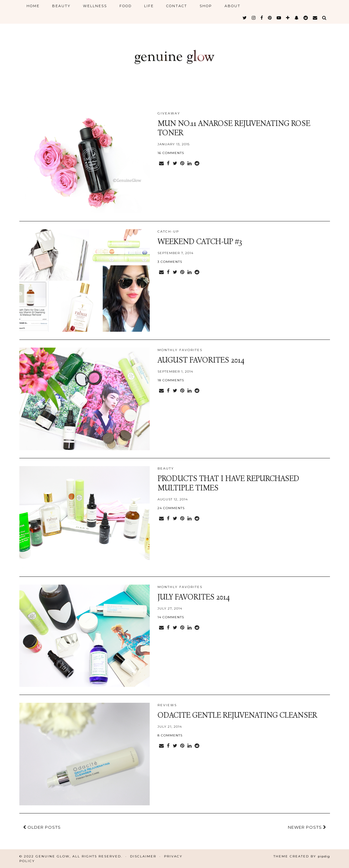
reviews (167, 705)
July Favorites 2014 (194, 597)
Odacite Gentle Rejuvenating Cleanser (237, 715)
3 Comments (170, 262)
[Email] (315, 18)
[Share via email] (161, 163)
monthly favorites (180, 350)
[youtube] (279, 18)
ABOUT (233, 6)
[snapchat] (297, 18)
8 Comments (170, 735)
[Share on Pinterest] (182, 163)
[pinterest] (270, 18)
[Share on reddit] (197, 163)
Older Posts (42, 827)
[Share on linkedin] (189, 163)
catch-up (168, 231)
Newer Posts (307, 827)
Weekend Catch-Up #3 (200, 242)
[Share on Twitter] (175, 163)
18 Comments (171, 380)
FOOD (126, 6)
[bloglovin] (288, 18)
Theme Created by (302, 856)
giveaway (169, 113)
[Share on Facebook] (168, 163)
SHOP (206, 6)
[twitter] (245, 18)
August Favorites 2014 (201, 360)
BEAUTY (61, 6)
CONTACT (177, 6)
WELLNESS (95, 6)
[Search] (325, 18)
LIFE (149, 6)
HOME (33, 6)
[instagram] (254, 18)
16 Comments (171, 153)
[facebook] (262, 18)
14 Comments (171, 617)
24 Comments (171, 508)
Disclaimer (143, 856)
